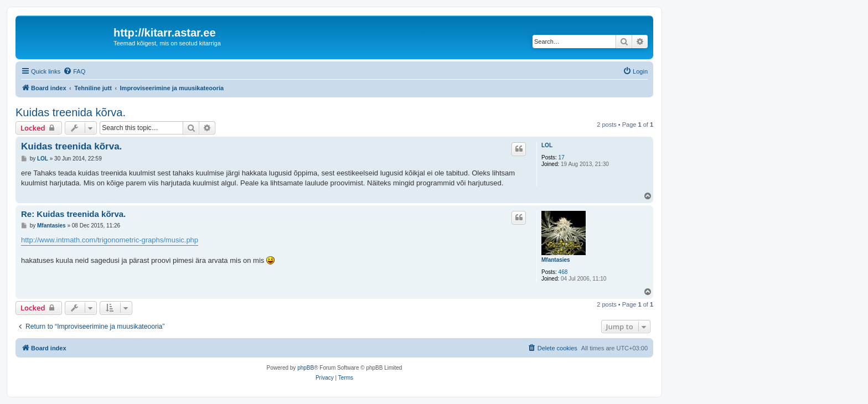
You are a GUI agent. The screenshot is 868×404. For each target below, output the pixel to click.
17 (562, 157)
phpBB (306, 368)
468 (563, 272)
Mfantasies (556, 260)
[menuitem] (74, 71)
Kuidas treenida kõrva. (71, 112)
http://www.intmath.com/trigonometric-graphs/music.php (110, 240)
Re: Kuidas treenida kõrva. (73, 214)
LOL (547, 145)
